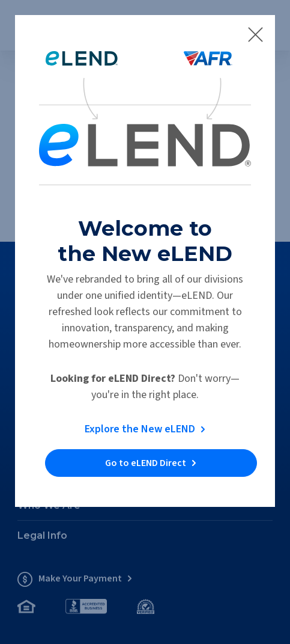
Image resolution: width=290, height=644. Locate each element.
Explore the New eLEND (140, 429)
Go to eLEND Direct (146, 463)
